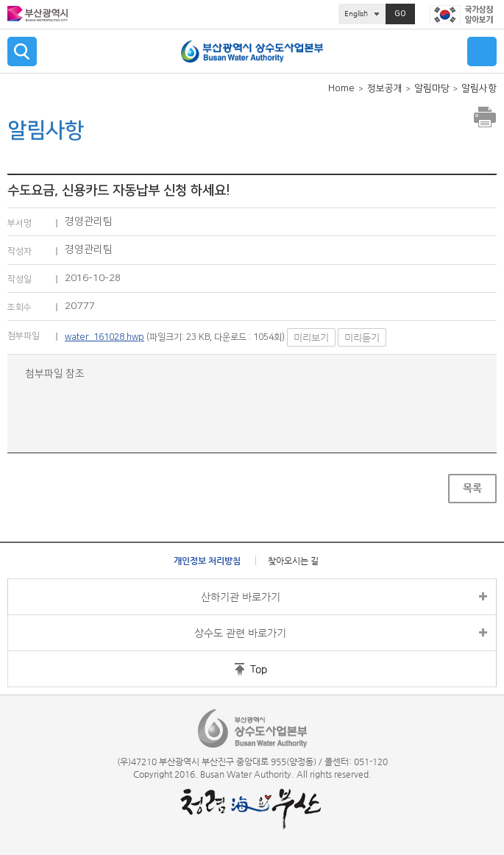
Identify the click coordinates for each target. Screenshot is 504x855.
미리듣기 (362, 337)
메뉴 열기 (482, 52)
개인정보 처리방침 (207, 561)
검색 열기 (22, 52)
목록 (472, 488)
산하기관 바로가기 (241, 597)
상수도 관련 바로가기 (240, 633)
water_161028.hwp (104, 337)
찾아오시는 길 (293, 561)
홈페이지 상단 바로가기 (230, 669)
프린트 (485, 117)
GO (400, 14)
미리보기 (311, 337)
